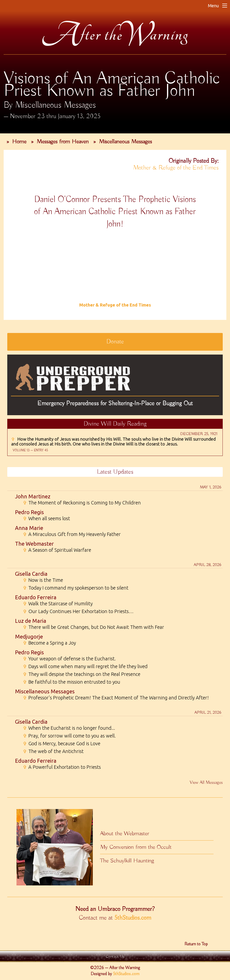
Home (19, 142)
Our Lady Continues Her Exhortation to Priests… (78, 611)
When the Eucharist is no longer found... (69, 728)
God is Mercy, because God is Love (62, 744)
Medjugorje (29, 636)
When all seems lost (46, 518)
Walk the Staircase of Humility (58, 604)
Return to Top (196, 944)
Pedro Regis (29, 512)
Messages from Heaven (63, 142)
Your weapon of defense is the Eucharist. (69, 659)
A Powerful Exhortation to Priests (62, 767)
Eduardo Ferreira (36, 597)
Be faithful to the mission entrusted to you (71, 682)
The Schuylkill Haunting (127, 861)
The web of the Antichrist (53, 751)
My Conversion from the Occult (136, 847)
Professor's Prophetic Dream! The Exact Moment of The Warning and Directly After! (116, 698)
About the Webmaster (125, 834)
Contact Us (115, 957)
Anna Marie (29, 528)
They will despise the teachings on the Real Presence (82, 674)
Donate (115, 342)
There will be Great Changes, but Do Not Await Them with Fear (93, 627)
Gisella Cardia (31, 574)
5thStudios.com (133, 918)
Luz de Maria (31, 621)
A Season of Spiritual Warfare (57, 550)
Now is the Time (43, 580)
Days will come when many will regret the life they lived (85, 666)
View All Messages (206, 783)
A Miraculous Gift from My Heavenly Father (72, 534)
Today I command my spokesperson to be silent (76, 588)
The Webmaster (34, 544)
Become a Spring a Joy (49, 643)
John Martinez (33, 496)
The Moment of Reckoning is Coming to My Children (82, 503)
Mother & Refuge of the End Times (176, 168)
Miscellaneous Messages (125, 142)
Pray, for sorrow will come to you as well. (69, 736)
